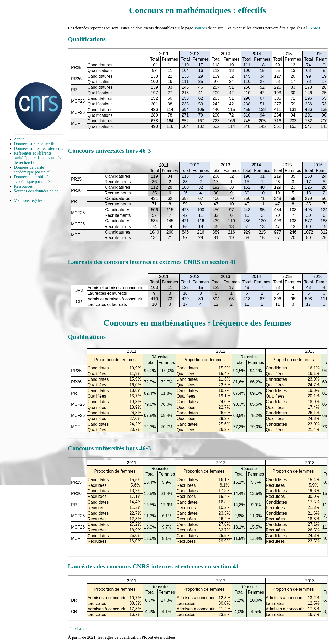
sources (201, 28)
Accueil (20, 139)
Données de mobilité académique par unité (32, 179)
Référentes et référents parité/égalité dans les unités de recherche (38, 158)
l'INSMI (313, 28)
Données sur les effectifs (34, 144)
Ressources (23, 186)
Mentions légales (28, 200)
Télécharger (78, 628)
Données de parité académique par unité (32, 170)
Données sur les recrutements (39, 148)
